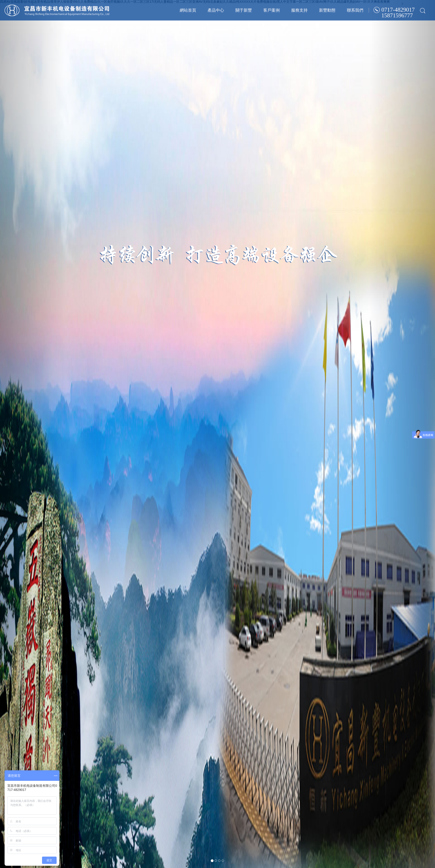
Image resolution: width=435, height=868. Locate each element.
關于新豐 (244, 10)
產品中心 (216, 10)
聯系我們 (355, 10)
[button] (33, 434)
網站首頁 (188, 10)
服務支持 (299, 10)
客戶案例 (272, 10)
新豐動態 (327, 10)
